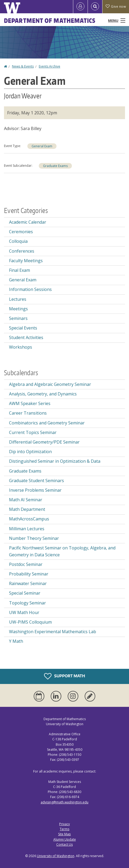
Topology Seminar (27, 603)
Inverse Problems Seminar (35, 490)
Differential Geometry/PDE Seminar (44, 442)
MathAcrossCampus (29, 519)
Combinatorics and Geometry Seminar (47, 423)
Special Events (23, 328)
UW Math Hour (24, 612)
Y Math (16, 641)
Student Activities (26, 337)
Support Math (64, 676)
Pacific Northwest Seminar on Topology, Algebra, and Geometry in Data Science (62, 551)
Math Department (27, 509)
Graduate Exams (55, 166)
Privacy (64, 824)
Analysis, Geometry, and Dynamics (43, 394)
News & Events (23, 66)
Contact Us (64, 844)
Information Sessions (30, 289)
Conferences (22, 251)
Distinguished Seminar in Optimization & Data (55, 461)
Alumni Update (65, 839)
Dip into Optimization (30, 452)
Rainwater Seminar (28, 583)
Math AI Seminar (26, 500)
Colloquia (18, 241)
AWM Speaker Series (30, 403)
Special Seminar (25, 593)
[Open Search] (95, 7)
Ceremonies (21, 232)
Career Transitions (28, 413)
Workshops (21, 347)
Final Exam (20, 270)
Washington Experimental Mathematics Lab (53, 632)
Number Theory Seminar (34, 538)
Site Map (64, 834)
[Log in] (80, 7)
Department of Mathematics (50, 20)
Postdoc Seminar (26, 564)
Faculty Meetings (26, 261)
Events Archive (50, 66)
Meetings (18, 309)
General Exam (42, 146)
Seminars (18, 318)
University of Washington (56, 856)
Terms (64, 829)
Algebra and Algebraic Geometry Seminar (50, 384)
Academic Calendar (28, 222)
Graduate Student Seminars (36, 481)
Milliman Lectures (27, 529)
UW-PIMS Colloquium (30, 622)
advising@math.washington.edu (64, 802)
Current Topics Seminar (33, 432)
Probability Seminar (29, 574)
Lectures (18, 299)
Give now (116, 7)
